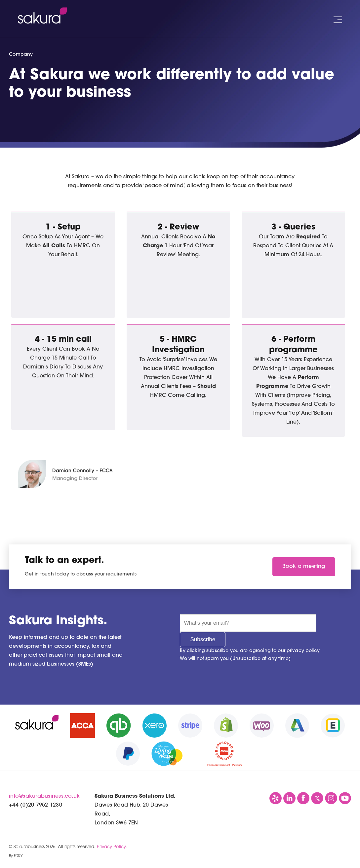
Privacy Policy (111, 847)
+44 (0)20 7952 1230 (36, 805)
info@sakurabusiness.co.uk (44, 796)
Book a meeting (304, 567)
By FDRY (16, 856)
